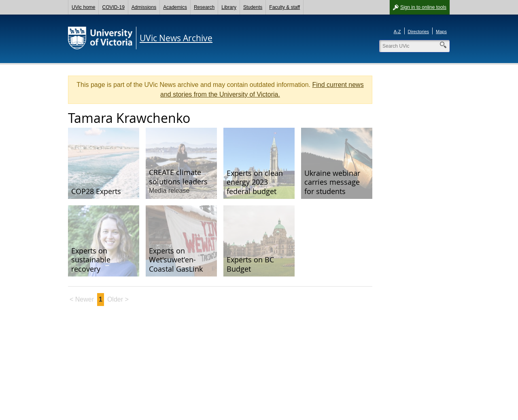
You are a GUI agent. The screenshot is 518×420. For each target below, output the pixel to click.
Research (204, 7)
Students (253, 7)
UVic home (83, 7)
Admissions (144, 7)
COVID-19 (113, 7)
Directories (419, 32)
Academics (175, 7)
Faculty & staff (284, 7)
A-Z (397, 32)
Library (229, 7)
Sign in (423, 7)
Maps (441, 32)
